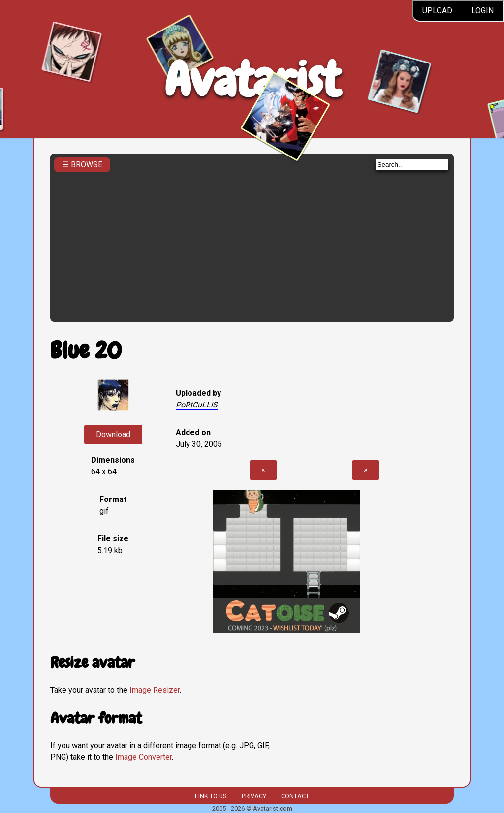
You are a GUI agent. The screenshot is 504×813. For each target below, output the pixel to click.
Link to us (211, 796)
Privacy (254, 796)
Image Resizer (155, 690)
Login (483, 11)
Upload (437, 11)
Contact (295, 796)
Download (113, 434)
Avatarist (252, 79)
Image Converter (143, 757)
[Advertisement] (252, 244)
